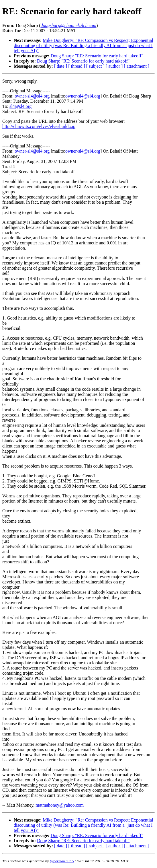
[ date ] (61, 66)
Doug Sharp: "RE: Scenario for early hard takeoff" (97, 56)
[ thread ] (77, 66)
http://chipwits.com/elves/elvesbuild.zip (39, 126)
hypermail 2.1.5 (62, 861)
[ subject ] (95, 66)
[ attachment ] (137, 66)
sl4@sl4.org (20, 106)
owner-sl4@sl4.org (32, 96)
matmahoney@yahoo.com (60, 805)
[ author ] (114, 66)
